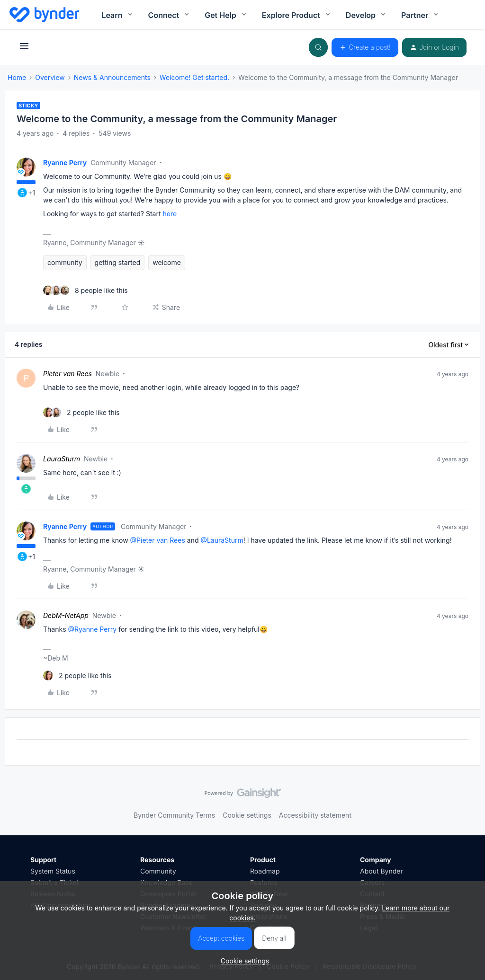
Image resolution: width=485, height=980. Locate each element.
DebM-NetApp (66, 615)
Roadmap (265, 871)
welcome (167, 262)
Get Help (226, 15)
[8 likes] (85, 290)
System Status (53, 871)
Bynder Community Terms (174, 815)
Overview (50, 77)
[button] (24, 49)
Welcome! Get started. (194, 77)
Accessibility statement (315, 815)
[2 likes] (81, 412)
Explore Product (297, 15)
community (65, 262)
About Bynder (382, 871)
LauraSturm (62, 459)
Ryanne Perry (65, 163)
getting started (118, 262)
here (170, 214)
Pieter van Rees (67, 374)
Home (17, 77)
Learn (117, 15)
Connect (170, 15)
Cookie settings (247, 815)
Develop (366, 15)
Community (158, 871)
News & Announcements (112, 77)
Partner (420, 15)
